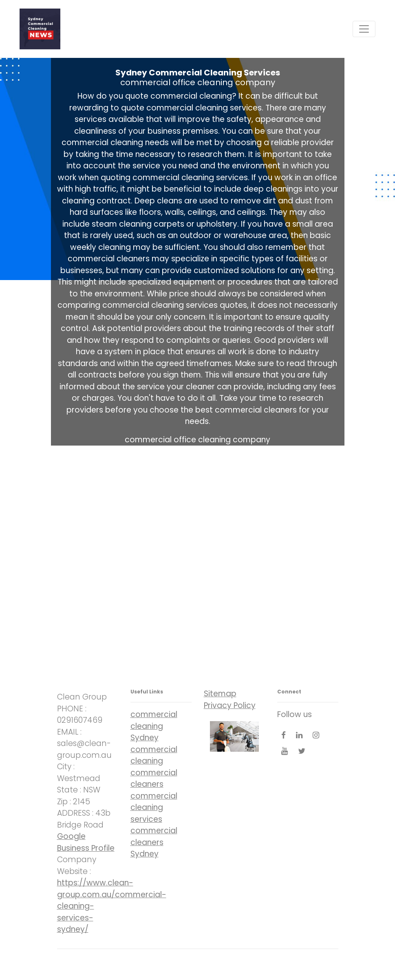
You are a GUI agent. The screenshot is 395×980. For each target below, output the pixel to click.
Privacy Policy (230, 705)
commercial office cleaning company (198, 82)
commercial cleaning (154, 755)
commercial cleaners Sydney (154, 842)
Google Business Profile (86, 842)
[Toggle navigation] (364, 29)
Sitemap (220, 694)
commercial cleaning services (154, 808)
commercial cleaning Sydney (154, 726)
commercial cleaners (154, 779)
